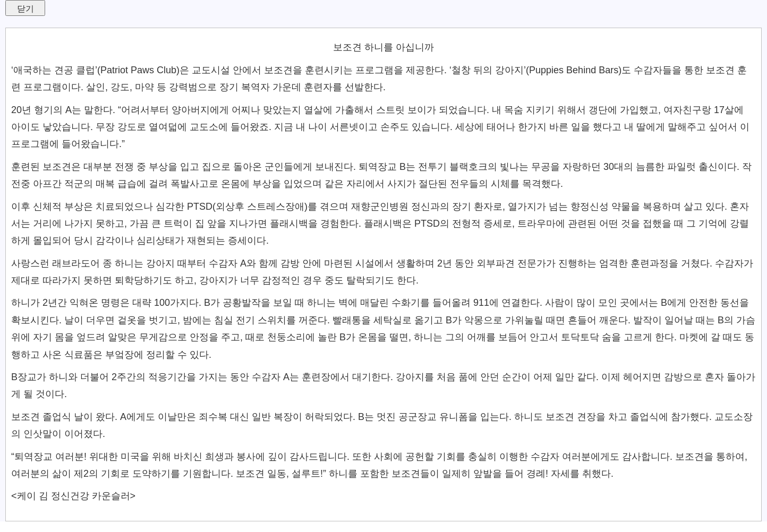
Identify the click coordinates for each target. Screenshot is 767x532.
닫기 (25, 9)
